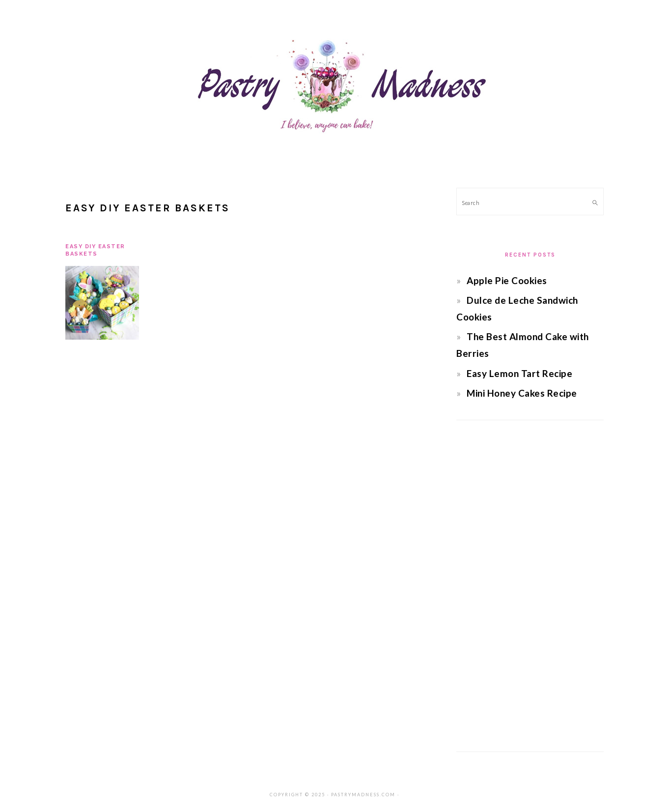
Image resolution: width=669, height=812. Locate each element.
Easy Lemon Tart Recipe (519, 373)
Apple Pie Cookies (507, 280)
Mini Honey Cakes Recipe (522, 393)
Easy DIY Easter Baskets (95, 250)
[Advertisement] (530, 586)
